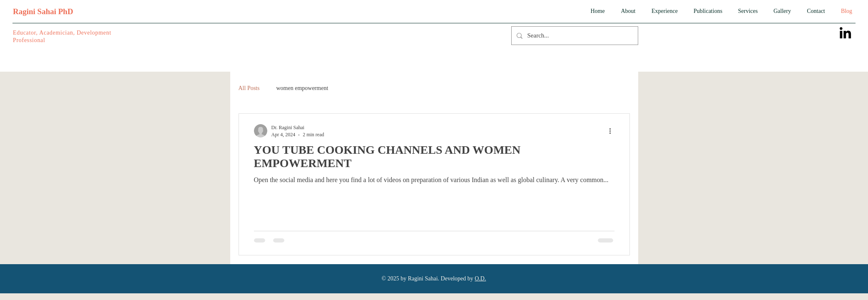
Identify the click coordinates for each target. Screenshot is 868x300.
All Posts (249, 88)
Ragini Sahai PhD (43, 11)
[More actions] (613, 131)
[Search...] (574, 36)
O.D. (480, 279)
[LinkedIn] (845, 33)
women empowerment (302, 88)
